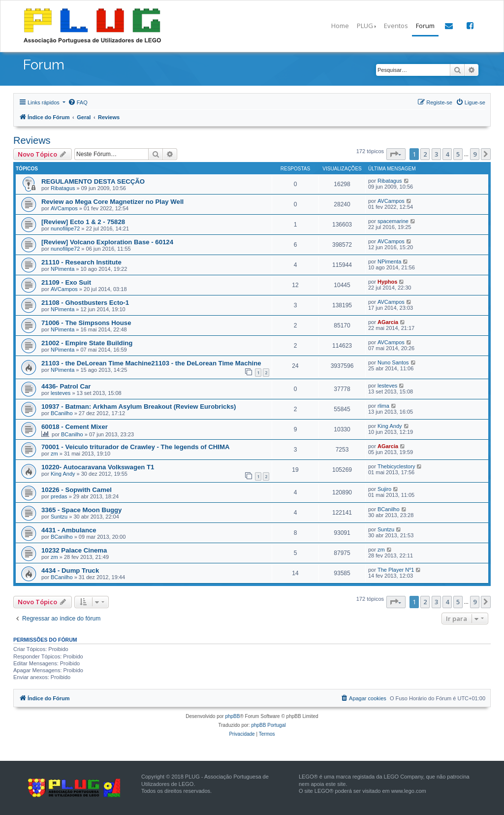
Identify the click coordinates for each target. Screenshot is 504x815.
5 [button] (458, 154)
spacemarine (393, 221)
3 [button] (436, 154)
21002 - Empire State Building (87, 343)
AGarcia (388, 322)
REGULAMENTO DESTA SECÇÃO (93, 181)
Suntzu (59, 517)
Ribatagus (63, 188)
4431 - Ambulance (69, 530)
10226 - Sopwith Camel (77, 490)
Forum (425, 26)
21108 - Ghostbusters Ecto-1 (85, 303)
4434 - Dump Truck (70, 570)
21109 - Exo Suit (66, 282)
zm (54, 454)
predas (59, 496)
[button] (396, 154)
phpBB (232, 716)
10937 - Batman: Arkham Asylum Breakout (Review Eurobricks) (139, 407)
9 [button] (475, 154)
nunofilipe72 (65, 228)
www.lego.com (409, 791)
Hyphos (387, 282)
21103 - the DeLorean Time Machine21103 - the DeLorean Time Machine (151, 363)
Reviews (32, 140)
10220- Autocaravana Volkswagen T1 (98, 467)
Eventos (396, 26)
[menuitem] (78, 102)
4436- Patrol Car (66, 386)
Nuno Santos (393, 362)
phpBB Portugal (268, 725)
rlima (383, 406)
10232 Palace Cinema (74, 550)
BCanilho (62, 413)
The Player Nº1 (396, 570)
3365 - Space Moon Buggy (81, 510)
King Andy (390, 426)
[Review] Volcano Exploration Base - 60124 (107, 242)
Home (340, 26)
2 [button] (425, 154)
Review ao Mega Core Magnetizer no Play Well (112, 202)
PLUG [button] (365, 26)
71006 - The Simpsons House (86, 323)
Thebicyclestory (396, 466)
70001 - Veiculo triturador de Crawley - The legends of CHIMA (136, 447)
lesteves (61, 393)
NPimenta (63, 269)
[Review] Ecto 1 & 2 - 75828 (83, 222)
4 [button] (447, 154)
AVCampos (64, 208)
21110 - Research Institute (81, 262)
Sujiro (384, 489)
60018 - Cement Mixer (75, 427)
